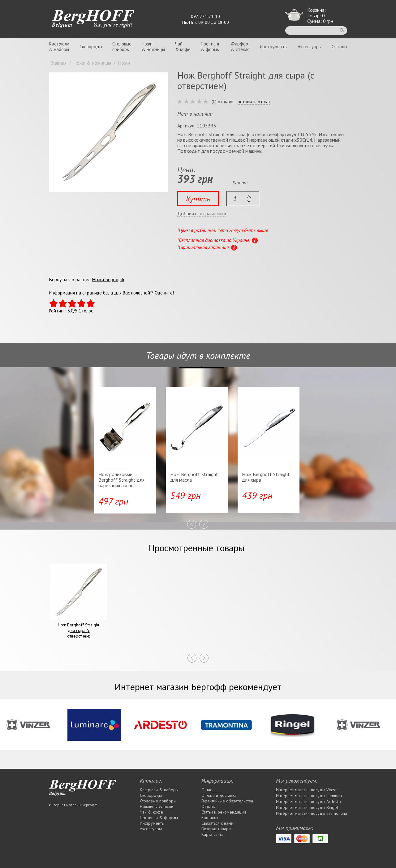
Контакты (210, 818)
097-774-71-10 (205, 16)
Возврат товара (216, 829)
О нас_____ (211, 790)
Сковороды (91, 47)
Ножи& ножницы (153, 47)
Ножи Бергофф (108, 279)
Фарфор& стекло (240, 47)
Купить (198, 199)
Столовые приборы (158, 801)
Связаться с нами (217, 823)
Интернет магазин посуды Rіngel (307, 807)
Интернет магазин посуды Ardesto (308, 801)
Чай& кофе (183, 47)
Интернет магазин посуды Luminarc (309, 796)
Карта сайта (212, 834)
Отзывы (339, 47)
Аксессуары (310, 47)
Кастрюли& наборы (59, 47)
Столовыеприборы (122, 47)
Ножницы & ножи (157, 806)
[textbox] (243, 199)
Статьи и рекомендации (224, 812)
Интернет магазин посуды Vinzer (307, 790)
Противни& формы (211, 47)
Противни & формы (159, 818)
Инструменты (274, 47)
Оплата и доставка (219, 795)
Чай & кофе (151, 812)
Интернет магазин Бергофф (73, 805)
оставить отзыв (254, 102)
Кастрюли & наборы (159, 790)
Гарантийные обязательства (227, 801)
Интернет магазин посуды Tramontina (312, 813)
